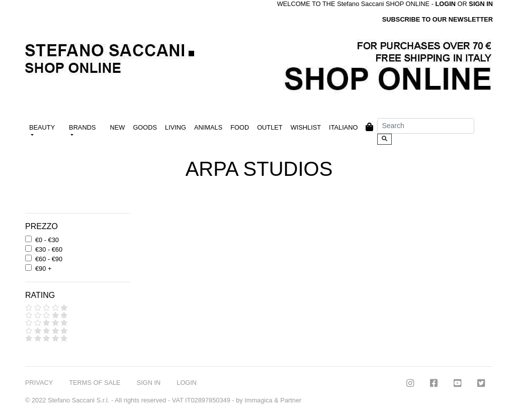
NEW (118, 127)
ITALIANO (343, 127)
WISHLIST (306, 127)
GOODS (145, 127)
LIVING (176, 127)
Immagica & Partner (273, 400)
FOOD (240, 127)
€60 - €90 (49, 259)
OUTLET (270, 127)
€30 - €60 (49, 249)
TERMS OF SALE (95, 383)
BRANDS (82, 127)
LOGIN (187, 383)
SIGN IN (481, 4)
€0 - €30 (47, 240)
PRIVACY (39, 383)
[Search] (426, 126)
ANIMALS (208, 127)
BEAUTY (42, 127)
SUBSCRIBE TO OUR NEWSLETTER (438, 19)
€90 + (43, 269)
